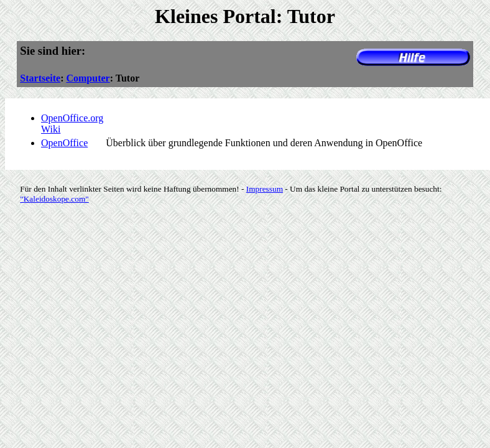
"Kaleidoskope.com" (54, 199)
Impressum (265, 189)
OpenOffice (64, 143)
